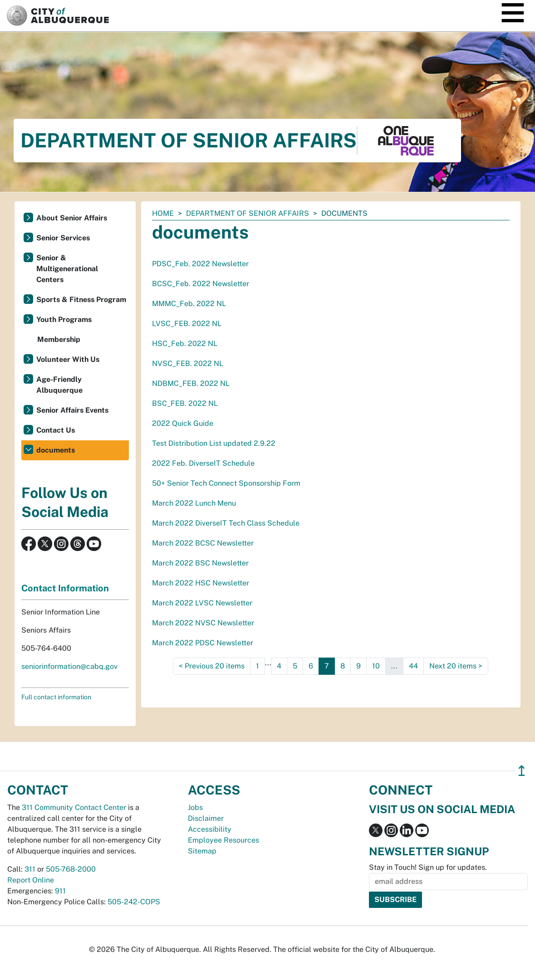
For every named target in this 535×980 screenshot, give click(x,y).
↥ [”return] (522, 771)
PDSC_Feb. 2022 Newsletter (200, 264)
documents (56, 450)
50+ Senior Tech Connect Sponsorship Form (226, 483)
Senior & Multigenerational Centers (67, 269)
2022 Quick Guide (183, 423)
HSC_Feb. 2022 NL (185, 344)
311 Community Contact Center (74, 807)
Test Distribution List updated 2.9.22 (214, 443)
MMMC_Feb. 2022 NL (189, 304)
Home (163, 213)
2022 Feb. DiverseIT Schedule (203, 463)
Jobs (195, 807)
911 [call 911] (60, 891)
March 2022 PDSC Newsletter (203, 643)
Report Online (31, 880)
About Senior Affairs (72, 218)
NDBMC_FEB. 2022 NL (191, 383)
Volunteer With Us (68, 359)
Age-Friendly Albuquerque (59, 385)
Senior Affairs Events (72, 410)
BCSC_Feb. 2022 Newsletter (201, 284)
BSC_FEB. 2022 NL (185, 403)
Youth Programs (64, 319)
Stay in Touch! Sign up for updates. (428, 867)
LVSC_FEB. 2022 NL (187, 324)
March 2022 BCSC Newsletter (203, 543)
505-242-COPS (134, 902)
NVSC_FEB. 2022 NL (188, 363)
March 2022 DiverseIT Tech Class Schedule (226, 523)
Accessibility (210, 829)
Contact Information (65, 588)
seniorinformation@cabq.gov (69, 666)
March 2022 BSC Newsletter (200, 563)
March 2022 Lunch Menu (194, 503)
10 (376, 666)
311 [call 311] (30, 869)
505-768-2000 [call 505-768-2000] (71, 869)
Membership (59, 339)
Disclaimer (206, 818)
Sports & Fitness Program (81, 300)
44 (413, 666)
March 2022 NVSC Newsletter (203, 623)
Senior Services (63, 238)
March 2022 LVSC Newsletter (202, 603)
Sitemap (202, 851)
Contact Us (56, 430)
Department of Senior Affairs (248, 213)
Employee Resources (223, 840)
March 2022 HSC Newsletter (201, 583)
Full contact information (56, 697)
